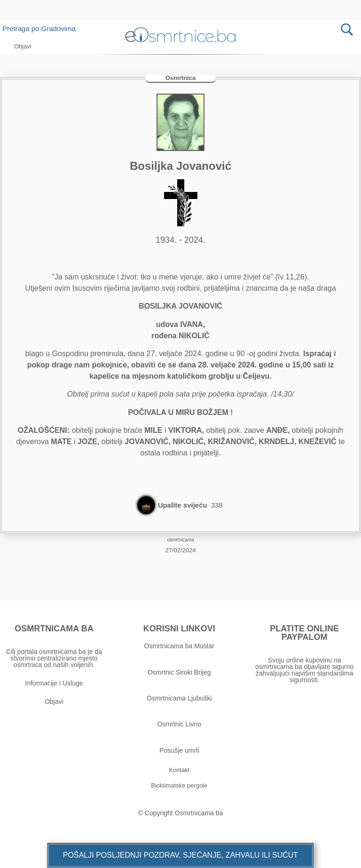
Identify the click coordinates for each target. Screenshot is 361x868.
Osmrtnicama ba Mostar (179, 646)
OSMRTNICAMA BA (54, 629)
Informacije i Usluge (54, 683)
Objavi (54, 701)
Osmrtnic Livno (179, 724)
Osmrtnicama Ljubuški (179, 698)
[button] (180, 855)
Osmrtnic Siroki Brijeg (179, 672)
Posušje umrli (179, 750)
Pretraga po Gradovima (43, 28)
